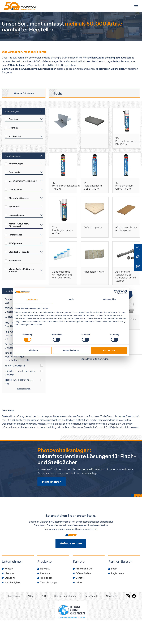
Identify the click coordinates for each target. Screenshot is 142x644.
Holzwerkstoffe (17, 216)
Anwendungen (12, 112)
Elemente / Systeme (19, 198)
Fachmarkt (14, 207)
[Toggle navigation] (136, 6)
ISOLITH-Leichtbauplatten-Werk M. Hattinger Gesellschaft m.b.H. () (20, 357)
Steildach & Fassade (19, 252)
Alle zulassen (109, 350)
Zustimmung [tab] (32, 299)
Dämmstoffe (15, 190)
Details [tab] (71, 299)
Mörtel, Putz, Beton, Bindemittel (19, 225)
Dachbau (13, 120)
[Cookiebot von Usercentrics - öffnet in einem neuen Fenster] (116, 292)
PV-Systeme (15, 244)
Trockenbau (15, 137)
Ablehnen (33, 350)
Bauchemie (14, 173)
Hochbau (13, 128)
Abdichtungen (16, 164)
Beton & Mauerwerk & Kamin (23, 181)
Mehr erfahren (52, 482)
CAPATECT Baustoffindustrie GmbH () (20, 373)
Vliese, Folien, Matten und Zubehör (22, 271)
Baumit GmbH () (15, 366)
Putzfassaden (16, 235)
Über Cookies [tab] (110, 299)
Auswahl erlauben (71, 350)
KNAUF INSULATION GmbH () (19, 382)
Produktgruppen (13, 156)
